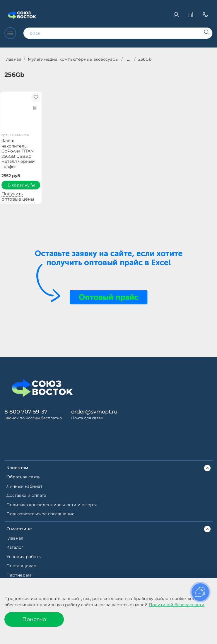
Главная (13, 59)
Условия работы (24, 557)
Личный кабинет (24, 486)
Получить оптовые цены (18, 196)
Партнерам (19, 575)
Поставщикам (22, 566)
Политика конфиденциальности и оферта (52, 505)
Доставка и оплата (26, 495)
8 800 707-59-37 (26, 412)
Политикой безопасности (177, 605)
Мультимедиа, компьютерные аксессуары (73, 59)
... (128, 59)
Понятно (34, 619)
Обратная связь (23, 477)
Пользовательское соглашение (41, 514)
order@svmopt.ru (94, 412)
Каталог (15, 547)
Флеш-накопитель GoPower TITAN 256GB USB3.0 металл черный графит (18, 154)
